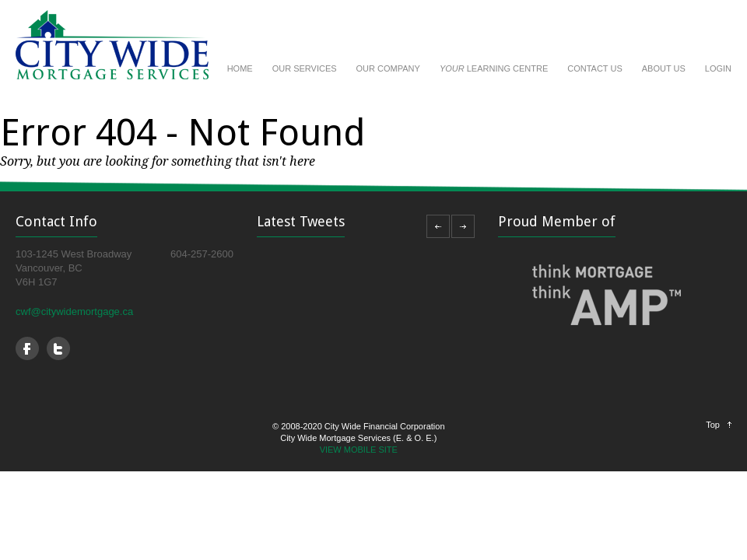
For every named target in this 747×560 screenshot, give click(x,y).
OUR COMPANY (388, 68)
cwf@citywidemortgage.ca (74, 311)
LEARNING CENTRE (494, 68)
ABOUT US (664, 68)
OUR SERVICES (305, 68)
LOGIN (718, 68)
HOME (240, 68)
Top (713, 425)
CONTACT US (595, 68)
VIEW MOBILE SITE (359, 450)
